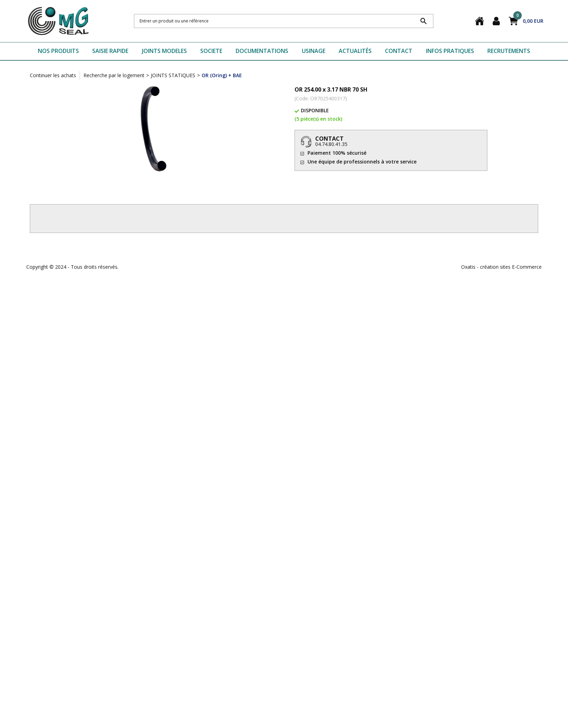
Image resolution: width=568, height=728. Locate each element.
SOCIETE (211, 51)
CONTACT (399, 51)
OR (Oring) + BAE (222, 75)
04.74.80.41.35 (331, 144)
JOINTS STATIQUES (173, 75)
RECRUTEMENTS (509, 51)
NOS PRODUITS (58, 51)
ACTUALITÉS (355, 51)
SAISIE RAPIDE (110, 51)
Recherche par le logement (114, 75)
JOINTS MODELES (164, 51)
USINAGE (314, 51)
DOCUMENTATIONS (262, 51)
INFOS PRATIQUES (450, 51)
